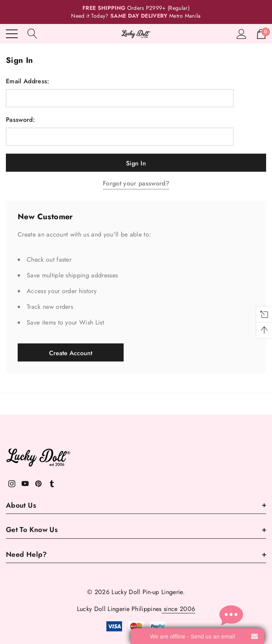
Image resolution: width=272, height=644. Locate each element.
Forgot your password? (136, 183)
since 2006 (179, 609)
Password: (20, 120)
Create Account (71, 353)
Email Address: (27, 81)
